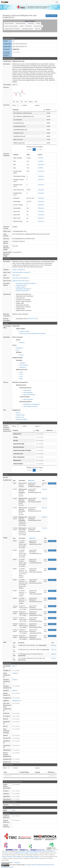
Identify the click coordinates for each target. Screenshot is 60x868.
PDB (26, 102)
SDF (22, 102)
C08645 (15, 673)
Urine (21, 377)
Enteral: (18, 340)
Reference (51, 772)
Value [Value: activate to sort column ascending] (37, 430)
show (14, 810)
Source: (15, 345)
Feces (21, 374)
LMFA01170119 (32, 319)
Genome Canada (7, 857)
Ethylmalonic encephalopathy (31, 404)
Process (6, 382)
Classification (31, 23)
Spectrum (45, 489)
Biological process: (21, 385)
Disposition (7, 337)
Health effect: (16, 326)
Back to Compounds (51, 16)
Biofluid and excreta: (22, 370)
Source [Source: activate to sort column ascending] (48, 110)
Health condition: (21, 329)
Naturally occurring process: (20, 382)
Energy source (20, 417)
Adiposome (23, 367)
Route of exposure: (18, 337)
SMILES (31, 102)
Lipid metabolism (28, 393)
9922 (15, 666)
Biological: (19, 352)
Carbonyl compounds (23, 291)
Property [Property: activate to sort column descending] (15, 430)
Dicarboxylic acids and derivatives (26, 283)
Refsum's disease (25, 331)
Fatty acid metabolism (29, 395)
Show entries (20, 105)
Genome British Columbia (32, 857)
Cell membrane (24, 365)
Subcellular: (19, 360)
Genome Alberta (17, 857)
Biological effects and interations (12, 29)
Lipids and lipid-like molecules (22, 272)
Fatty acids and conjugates (21, 278)
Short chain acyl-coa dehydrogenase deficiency (33, 333)
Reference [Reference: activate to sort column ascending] (49, 430)
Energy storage (20, 415)
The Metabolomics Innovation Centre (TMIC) (25, 853)
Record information (9, 23)
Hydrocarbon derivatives (24, 289)
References (38, 29)
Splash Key (31, 480)
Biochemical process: (26, 388)
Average (37, 772)
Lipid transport (27, 390)
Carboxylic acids (21, 285)
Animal (22, 355)
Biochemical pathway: (26, 402)
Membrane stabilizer (22, 419)
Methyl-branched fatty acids (21, 281)
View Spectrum (52, 483)
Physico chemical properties (11, 26)
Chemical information (21, 23)
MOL (18, 102)
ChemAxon (41, 165)
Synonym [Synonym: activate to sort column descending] (16, 110)
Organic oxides (21, 287)
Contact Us (17, 863)
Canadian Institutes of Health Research (31, 851)
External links (29, 26)
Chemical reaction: (25, 397)
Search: (45, 105)
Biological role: (16, 410)
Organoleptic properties (27, 29)
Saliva (21, 372)
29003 (15, 691)
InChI (36, 102)
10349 (15, 680)
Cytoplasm (23, 363)
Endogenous (20, 348)
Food (17, 350)
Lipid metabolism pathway (30, 406)
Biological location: (18, 358)
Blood (21, 379)
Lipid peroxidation (28, 399)
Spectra (22, 26)
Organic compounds (19, 270)
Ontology (38, 23)
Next (41, 149)
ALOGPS (41, 158)
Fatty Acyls (16, 275)
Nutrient (18, 413)
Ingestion (22, 343)
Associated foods (38, 26)
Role (5, 410)
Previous (30, 149)
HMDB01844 (17, 701)
